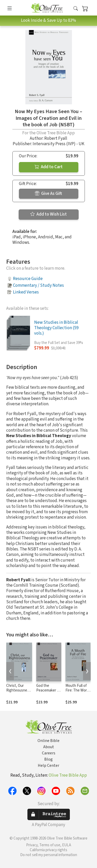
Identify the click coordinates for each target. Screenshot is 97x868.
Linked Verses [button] (26, 292)
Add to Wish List (48, 214)
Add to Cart (49, 167)
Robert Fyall (56, 138)
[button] (76, 9)
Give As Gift (48, 194)
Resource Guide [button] (28, 279)
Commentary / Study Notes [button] (38, 285)
